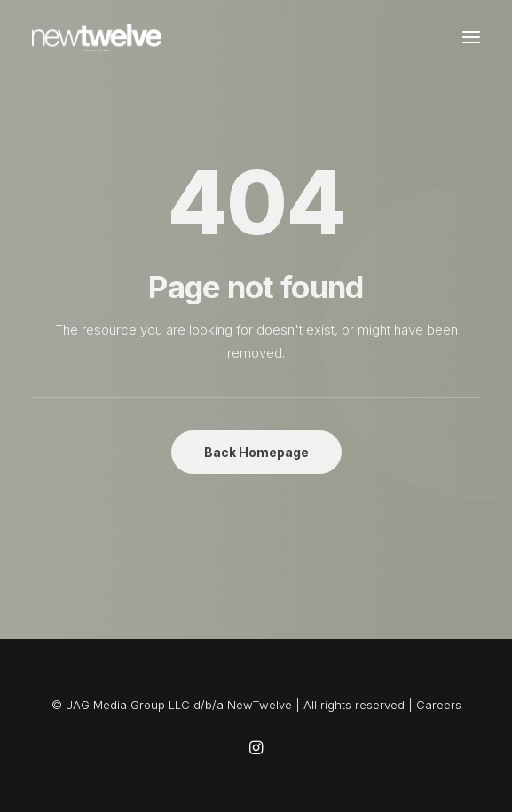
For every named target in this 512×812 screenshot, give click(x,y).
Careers (439, 705)
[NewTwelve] (97, 37)
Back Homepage (256, 452)
